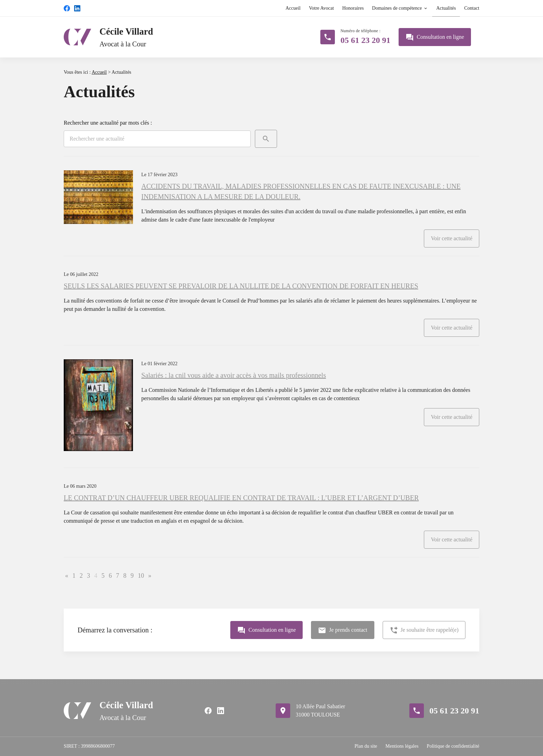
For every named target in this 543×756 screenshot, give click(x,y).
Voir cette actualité (452, 238)
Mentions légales (402, 746)
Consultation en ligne (435, 37)
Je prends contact (342, 630)
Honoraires (353, 8)
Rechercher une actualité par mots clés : (108, 123)
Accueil (293, 8)
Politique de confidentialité (453, 746)
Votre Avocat (321, 8)
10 (141, 576)
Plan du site (366, 746)
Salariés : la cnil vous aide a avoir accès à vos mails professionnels (234, 375)
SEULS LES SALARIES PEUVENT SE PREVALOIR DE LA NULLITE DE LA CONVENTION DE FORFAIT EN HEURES (241, 286)
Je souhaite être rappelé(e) (424, 630)
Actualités (446, 8)
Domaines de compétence (397, 8)
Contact (472, 8)
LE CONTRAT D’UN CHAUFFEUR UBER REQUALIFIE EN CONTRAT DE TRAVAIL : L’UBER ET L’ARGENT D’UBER (241, 498)
